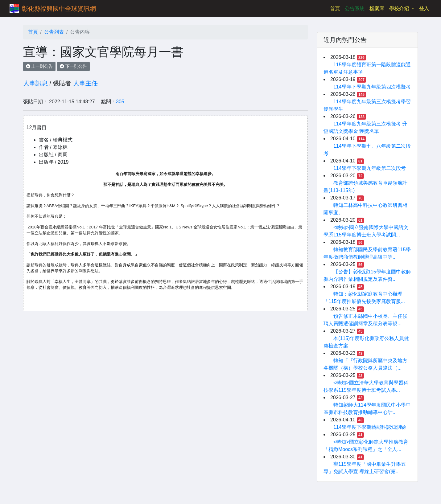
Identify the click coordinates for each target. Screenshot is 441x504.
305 (120, 102)
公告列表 (54, 32)
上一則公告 (39, 66)
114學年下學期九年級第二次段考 (370, 168)
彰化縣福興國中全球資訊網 (59, 9)
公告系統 (355, 8)
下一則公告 (73, 66)
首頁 (336, 8)
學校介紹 (400, 8)
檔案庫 (377, 8)
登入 (424, 8)
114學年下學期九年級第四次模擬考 (372, 87)
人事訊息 (35, 83)
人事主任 (85, 83)
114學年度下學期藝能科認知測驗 (370, 427)
